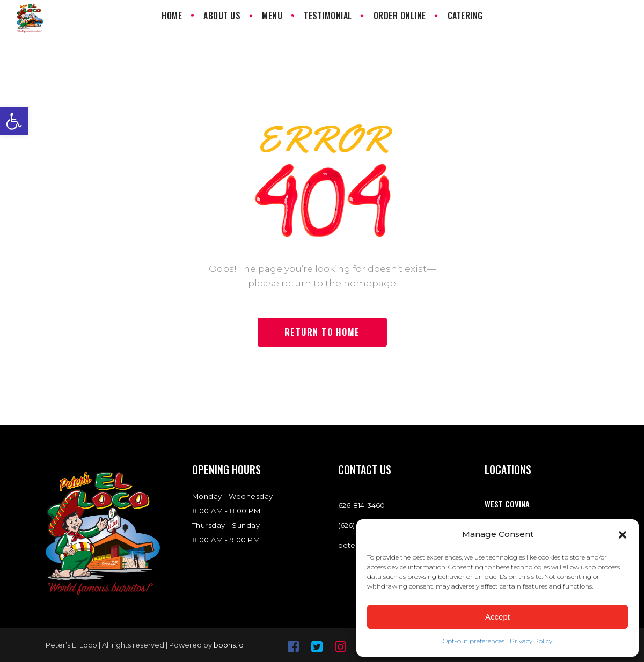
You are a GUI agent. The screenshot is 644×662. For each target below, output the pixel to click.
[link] (14, 121)
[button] (623, 535)
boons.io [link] (229, 645)
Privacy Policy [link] (531, 641)
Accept (497, 617)
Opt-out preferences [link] (474, 641)
